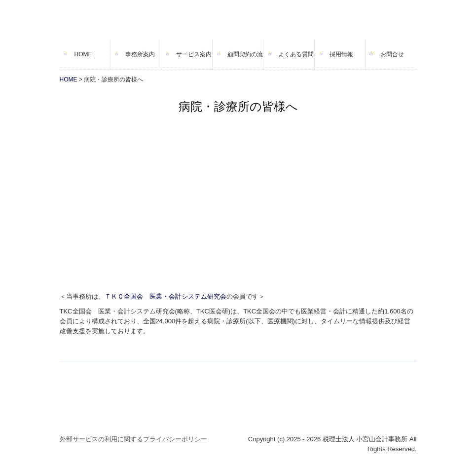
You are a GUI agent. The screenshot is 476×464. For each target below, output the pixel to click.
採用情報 (341, 54)
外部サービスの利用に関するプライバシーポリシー (133, 439)
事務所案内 (140, 54)
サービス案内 (194, 54)
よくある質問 (296, 54)
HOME (83, 54)
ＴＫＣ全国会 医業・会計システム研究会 (165, 296)
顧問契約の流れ (245, 54)
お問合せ (392, 54)
